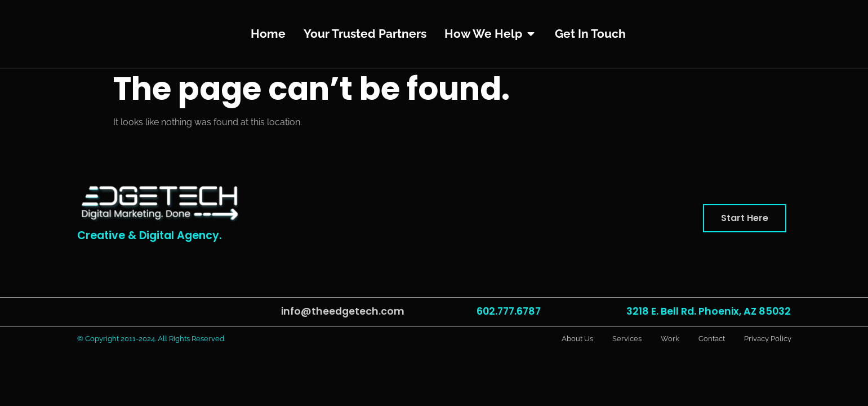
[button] (745, 218)
